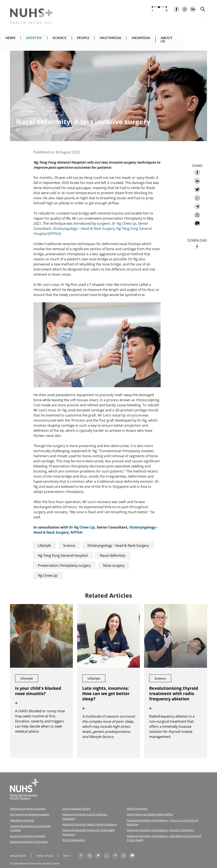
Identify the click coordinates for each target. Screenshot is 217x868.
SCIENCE (74, 39)
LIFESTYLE (48, 39)
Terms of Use (43, 849)
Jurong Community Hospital (26, 829)
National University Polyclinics (28, 835)
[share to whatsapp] (197, 193)
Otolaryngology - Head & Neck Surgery (118, 540)
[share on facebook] (197, 167)
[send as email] (197, 210)
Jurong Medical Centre (75, 803)
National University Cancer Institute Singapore (89, 809)
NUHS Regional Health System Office (148, 809)
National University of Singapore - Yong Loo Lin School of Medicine (166, 814)
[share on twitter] (197, 184)
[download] (197, 241)
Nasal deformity (113, 550)
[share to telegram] (197, 201)
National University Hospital (26, 803)
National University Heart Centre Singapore (88, 814)
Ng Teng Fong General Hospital (63, 550)
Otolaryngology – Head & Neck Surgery (84, 223)
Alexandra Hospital (21, 814)
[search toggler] (203, 11)
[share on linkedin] (197, 176)
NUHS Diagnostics (73, 829)
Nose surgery (114, 560)
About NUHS (17, 849)
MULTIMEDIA (125, 39)
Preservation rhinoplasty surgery (64, 560)
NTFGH (76, 527)
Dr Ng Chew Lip (124, 218)
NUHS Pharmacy (137, 803)
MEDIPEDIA (155, 39)
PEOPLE (98, 39)
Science (69, 540)
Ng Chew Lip (48, 570)
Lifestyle (44, 540)
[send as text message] (197, 218)
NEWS (25, 39)
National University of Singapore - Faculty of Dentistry (158, 820)
